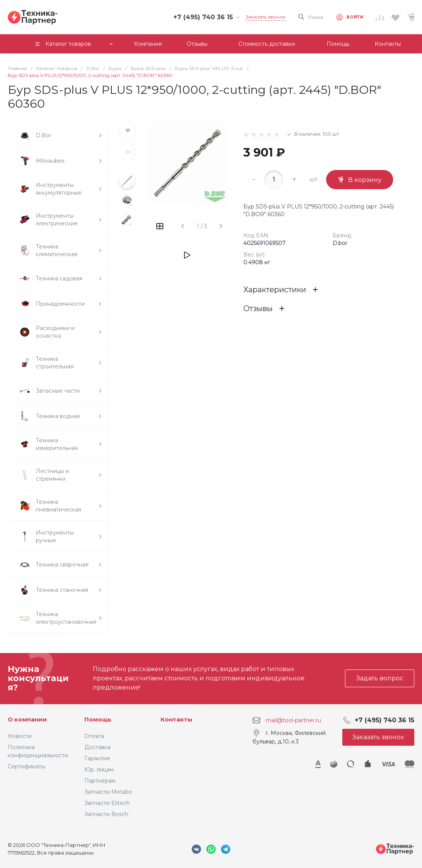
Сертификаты (26, 766)
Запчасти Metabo (108, 792)
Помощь (98, 719)
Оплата (94, 736)
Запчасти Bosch (106, 814)
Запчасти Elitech (107, 803)
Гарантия (97, 758)
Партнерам (100, 781)
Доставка (97, 747)
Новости (20, 736)
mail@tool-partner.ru (293, 720)
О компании (27, 719)
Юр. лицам (99, 770)
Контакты (177, 719)
